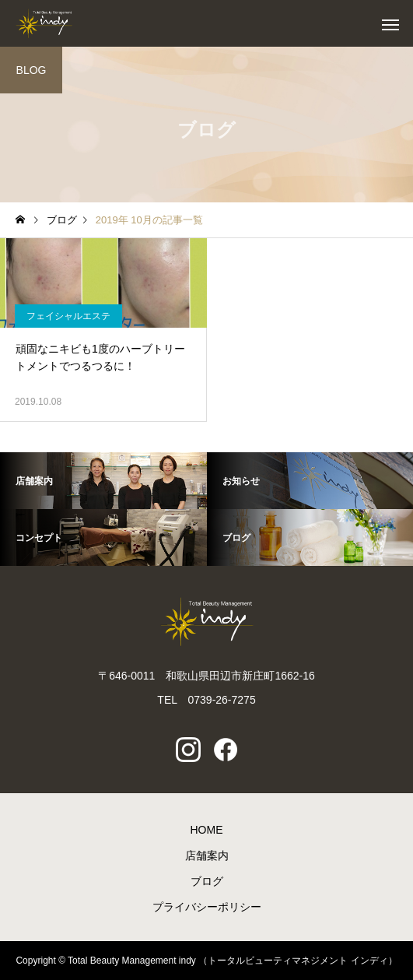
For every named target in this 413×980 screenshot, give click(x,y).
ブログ (207, 881)
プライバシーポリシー (207, 907)
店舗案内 (207, 855)
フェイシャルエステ (68, 316)
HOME (207, 830)
